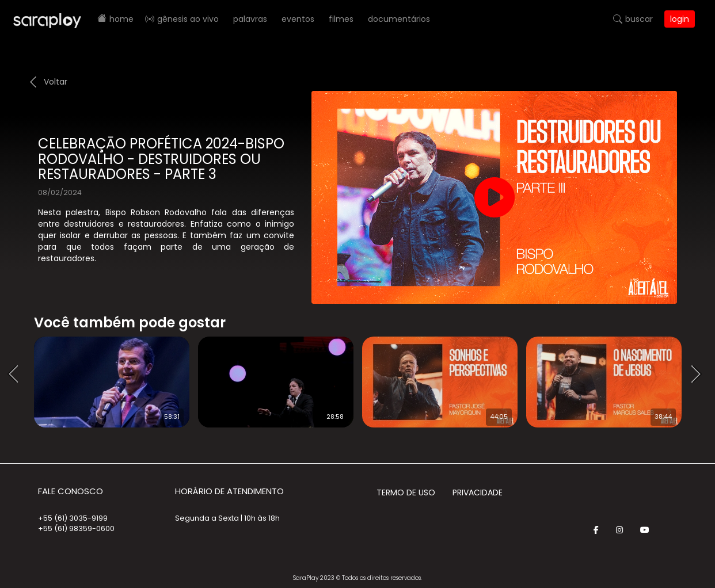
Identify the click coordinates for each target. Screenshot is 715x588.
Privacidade (478, 492)
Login (680, 19)
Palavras (250, 19)
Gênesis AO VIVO (188, 19)
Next (700, 375)
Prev (17, 375)
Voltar (56, 82)
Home (121, 19)
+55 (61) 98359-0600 (76, 528)
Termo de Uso (406, 492)
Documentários (399, 19)
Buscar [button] (639, 19)
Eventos (298, 19)
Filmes (341, 19)
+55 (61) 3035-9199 (73, 518)
